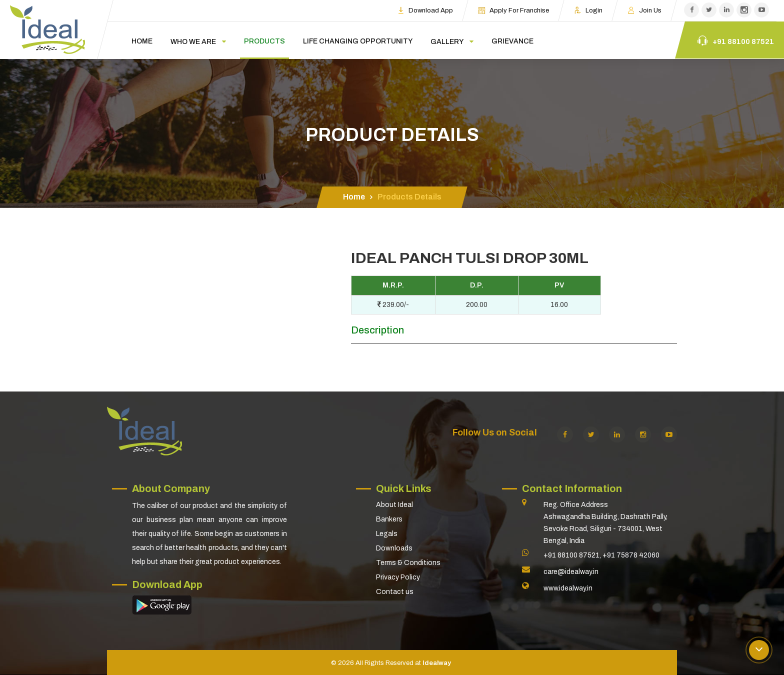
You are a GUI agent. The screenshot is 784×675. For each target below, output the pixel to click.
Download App (425, 10)
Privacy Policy (398, 577)
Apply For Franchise (513, 10)
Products (264, 41)
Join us (644, 10)
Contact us (395, 592)
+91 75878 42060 (631, 555)
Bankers (389, 519)
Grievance (512, 41)
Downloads (394, 548)
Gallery (447, 42)
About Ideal (394, 505)
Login (588, 10)
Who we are (193, 42)
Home (142, 41)
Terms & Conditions (408, 563)
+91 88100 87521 (571, 555)
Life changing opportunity (358, 41)
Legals (387, 534)
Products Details (409, 197)
